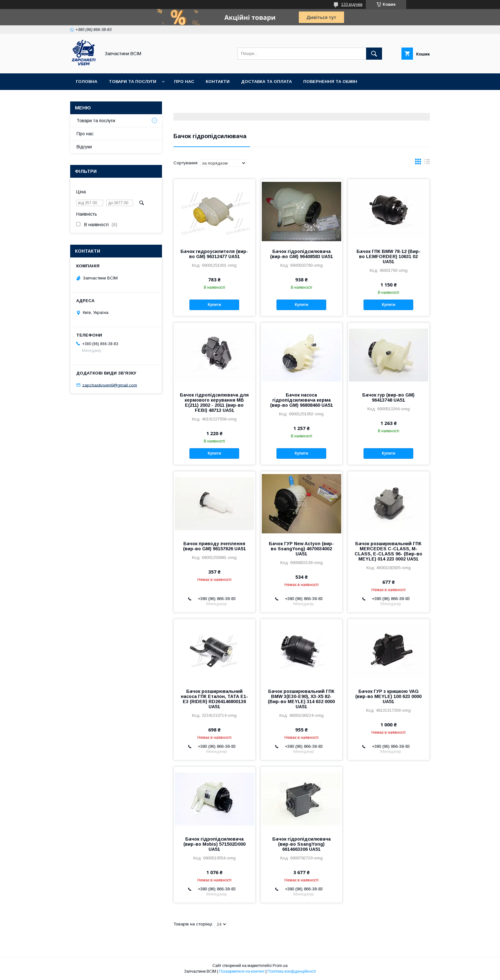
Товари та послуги (132, 82)
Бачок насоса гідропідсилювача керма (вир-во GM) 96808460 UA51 (301, 400)
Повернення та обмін (330, 82)
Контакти (218, 82)
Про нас (184, 82)
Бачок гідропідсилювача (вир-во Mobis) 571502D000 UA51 (214, 844)
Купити (214, 305)
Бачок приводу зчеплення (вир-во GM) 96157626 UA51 (214, 546)
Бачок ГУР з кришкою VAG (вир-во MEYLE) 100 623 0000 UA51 (388, 696)
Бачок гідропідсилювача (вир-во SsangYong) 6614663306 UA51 (301, 844)
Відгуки (84, 147)
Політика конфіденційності (292, 971)
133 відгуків (352, 4)
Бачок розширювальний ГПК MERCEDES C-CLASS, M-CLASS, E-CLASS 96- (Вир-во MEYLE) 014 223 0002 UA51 (388, 551)
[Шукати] (374, 54)
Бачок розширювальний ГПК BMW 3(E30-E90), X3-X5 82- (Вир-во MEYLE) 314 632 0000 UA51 (301, 699)
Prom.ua (280, 966)
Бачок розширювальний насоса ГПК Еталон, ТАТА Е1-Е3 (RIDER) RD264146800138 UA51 (214, 699)
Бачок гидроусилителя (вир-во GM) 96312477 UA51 (214, 254)
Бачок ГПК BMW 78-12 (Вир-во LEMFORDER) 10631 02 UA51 (389, 256)
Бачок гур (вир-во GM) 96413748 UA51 (388, 397)
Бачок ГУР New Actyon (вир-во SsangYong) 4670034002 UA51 (301, 549)
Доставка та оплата (266, 82)
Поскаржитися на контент (242, 971)
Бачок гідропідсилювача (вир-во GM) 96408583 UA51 (301, 254)
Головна (87, 82)
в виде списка (427, 163)
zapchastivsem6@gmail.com (110, 385)
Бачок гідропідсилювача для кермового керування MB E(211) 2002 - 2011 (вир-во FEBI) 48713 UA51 (214, 403)
